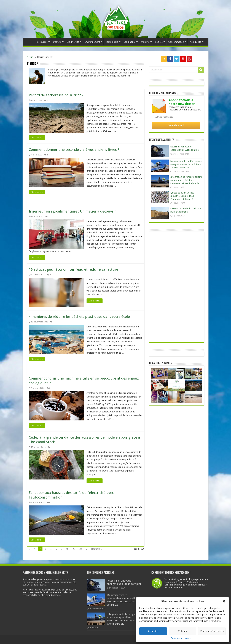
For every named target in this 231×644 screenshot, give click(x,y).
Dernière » (97, 549)
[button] (224, 601)
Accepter (153, 631)
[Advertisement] (177, 287)
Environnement (92, 42)
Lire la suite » (37, 138)
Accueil (29, 41)
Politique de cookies (181, 638)
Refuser (183, 631)
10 (67, 549)
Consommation (176, 42)
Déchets (57, 42)
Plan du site (195, 42)
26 (50, 275)
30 (80, 549)
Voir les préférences (212, 631)
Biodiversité (73, 42)
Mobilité (145, 42)
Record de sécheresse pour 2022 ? (56, 95)
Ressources (42, 42)
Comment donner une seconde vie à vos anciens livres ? (74, 150)
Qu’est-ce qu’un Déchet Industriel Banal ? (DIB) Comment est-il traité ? (182, 196)
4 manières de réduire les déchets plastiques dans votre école (79, 317)
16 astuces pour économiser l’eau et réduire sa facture (73, 269)
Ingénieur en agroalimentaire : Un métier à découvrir (72, 211)
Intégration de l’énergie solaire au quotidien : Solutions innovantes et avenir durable (186, 180)
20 (74, 549)
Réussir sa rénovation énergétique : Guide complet (124, 582)
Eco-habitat (130, 42)
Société (159, 42)
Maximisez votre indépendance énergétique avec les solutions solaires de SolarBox (186, 164)
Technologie (112, 42)
